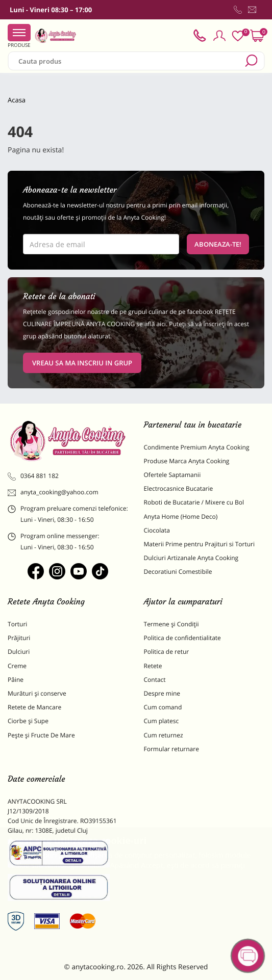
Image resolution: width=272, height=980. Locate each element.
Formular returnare (171, 749)
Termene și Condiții (171, 624)
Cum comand (163, 707)
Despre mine (162, 693)
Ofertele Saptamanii (172, 475)
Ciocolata (157, 530)
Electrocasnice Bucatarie (179, 488)
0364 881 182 (33, 476)
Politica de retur (167, 652)
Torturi (17, 624)
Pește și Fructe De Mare (41, 735)
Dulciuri (19, 652)
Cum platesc (162, 721)
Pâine (16, 680)
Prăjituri (19, 638)
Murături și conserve (37, 693)
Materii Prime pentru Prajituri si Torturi (200, 544)
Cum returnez (164, 735)
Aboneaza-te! (218, 244)
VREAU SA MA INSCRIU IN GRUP (82, 363)
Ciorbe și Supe (28, 721)
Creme (17, 666)
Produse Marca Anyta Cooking (187, 461)
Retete (153, 666)
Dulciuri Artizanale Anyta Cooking (191, 558)
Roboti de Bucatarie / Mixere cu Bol (194, 502)
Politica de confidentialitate (182, 638)
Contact (155, 680)
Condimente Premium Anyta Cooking (197, 447)
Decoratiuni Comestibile (178, 572)
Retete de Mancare (34, 707)
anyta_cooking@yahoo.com (53, 492)
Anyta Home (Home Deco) (181, 517)
